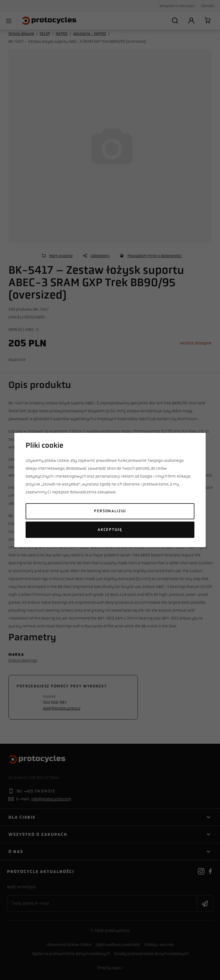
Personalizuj (110, 511)
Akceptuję (110, 530)
